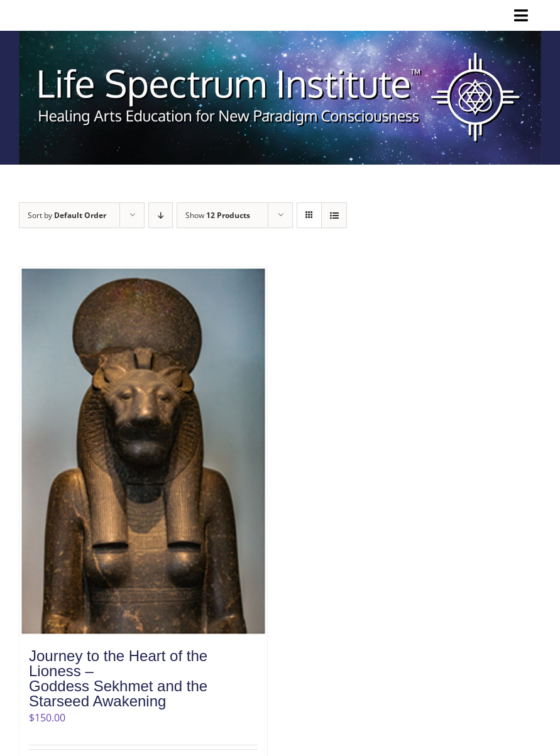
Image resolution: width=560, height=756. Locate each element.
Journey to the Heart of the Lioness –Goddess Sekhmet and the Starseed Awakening (118, 678)
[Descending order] (161, 215)
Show (218, 215)
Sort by (67, 215)
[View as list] (334, 215)
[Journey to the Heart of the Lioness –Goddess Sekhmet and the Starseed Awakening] (143, 451)
